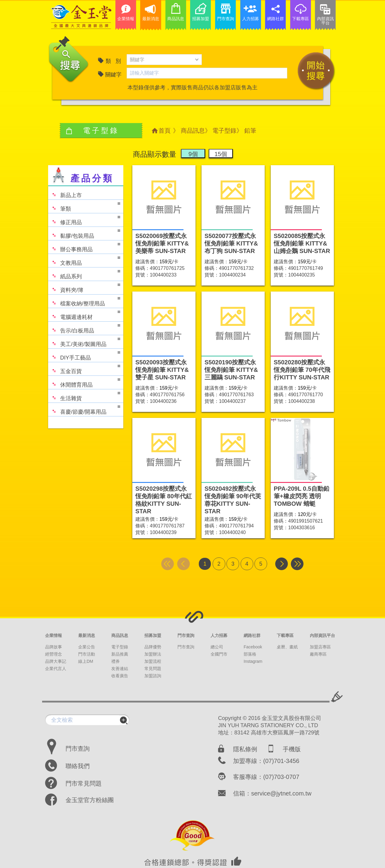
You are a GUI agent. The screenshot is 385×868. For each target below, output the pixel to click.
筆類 (84, 206)
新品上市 (65, 192)
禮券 (115, 661)
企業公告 (87, 647)
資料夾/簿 (84, 287)
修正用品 (84, 219)
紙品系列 (84, 274)
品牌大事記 (56, 661)
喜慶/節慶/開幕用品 (84, 409)
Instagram (253, 661)
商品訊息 (193, 131)
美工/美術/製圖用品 (84, 341)
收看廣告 (120, 676)
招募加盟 (153, 635)
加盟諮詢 (153, 676)
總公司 (217, 647)
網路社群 (252, 635)
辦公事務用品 (84, 247)
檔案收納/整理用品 (84, 301)
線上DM (86, 661)
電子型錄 (224, 131)
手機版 (292, 749)
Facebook (253, 647)
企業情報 (54, 635)
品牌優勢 (153, 647)
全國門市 (219, 654)
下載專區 (285, 635)
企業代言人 (56, 669)
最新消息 (87, 635)
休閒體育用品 (84, 382)
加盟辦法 (153, 654)
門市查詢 (186, 635)
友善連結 (120, 669)
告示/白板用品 (84, 328)
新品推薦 (120, 654)
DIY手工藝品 (84, 355)
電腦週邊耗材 (84, 314)
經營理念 (54, 654)
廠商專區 (318, 654)
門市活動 (87, 654)
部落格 (250, 654)
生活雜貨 (84, 395)
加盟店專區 (320, 647)
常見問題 (153, 669)
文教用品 (84, 260)
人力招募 (219, 635)
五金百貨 (84, 368)
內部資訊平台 (322, 635)
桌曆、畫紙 (287, 647)
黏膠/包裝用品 (84, 233)
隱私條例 (245, 749)
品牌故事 (54, 647)
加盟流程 (153, 661)
